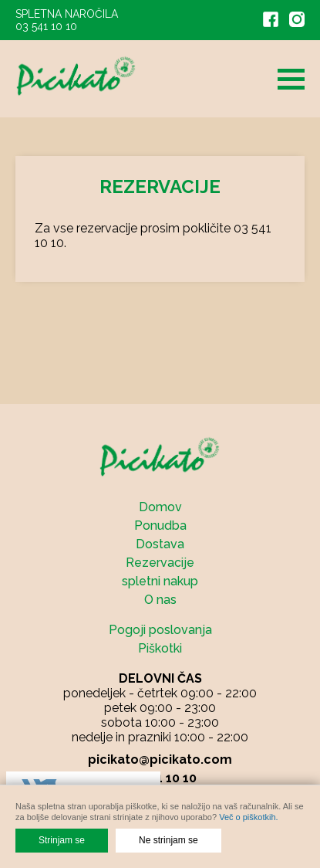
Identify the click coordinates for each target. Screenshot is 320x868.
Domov (160, 507)
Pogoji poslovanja (160, 630)
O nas (160, 600)
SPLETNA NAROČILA (67, 14)
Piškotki (160, 648)
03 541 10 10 (46, 26)
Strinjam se (62, 840)
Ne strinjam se (168, 840)
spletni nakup (160, 581)
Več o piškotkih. (248, 817)
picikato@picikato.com (160, 759)
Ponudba (160, 526)
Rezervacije (160, 563)
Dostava (160, 544)
